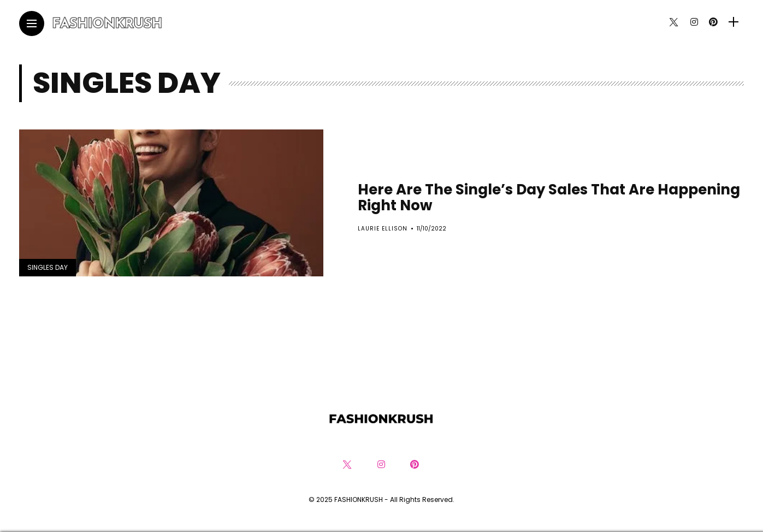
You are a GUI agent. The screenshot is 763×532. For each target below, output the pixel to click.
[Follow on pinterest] (713, 22)
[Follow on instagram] (694, 22)
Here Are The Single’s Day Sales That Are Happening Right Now (549, 197)
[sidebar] (734, 22)
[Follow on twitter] (673, 22)
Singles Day (48, 267)
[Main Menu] (32, 24)
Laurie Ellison (383, 229)
